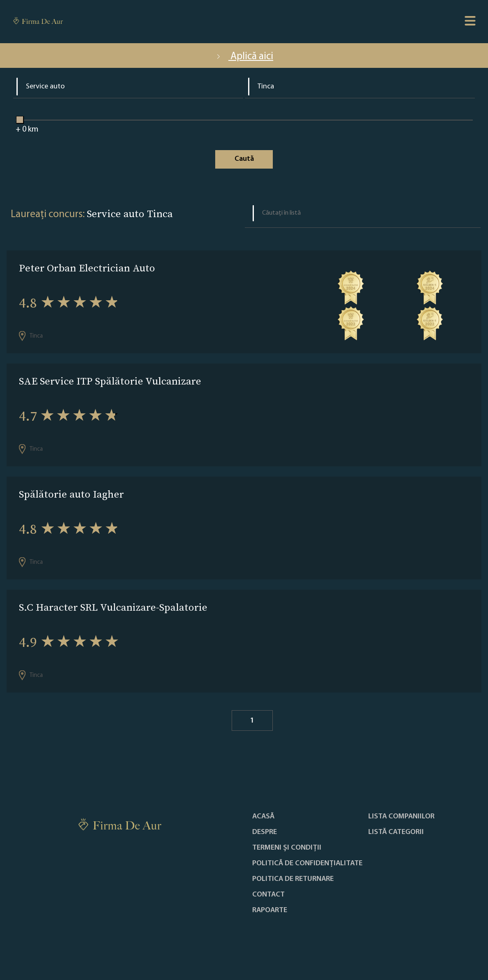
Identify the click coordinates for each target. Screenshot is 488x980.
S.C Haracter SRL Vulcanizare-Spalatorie (113, 607)
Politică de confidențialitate (307, 864)
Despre (265, 832)
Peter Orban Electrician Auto (87, 268)
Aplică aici (244, 57)
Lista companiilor (401, 817)
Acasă (263, 817)
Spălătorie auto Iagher (71, 494)
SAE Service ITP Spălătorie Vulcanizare (110, 381)
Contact (268, 895)
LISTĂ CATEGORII (396, 832)
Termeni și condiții (287, 848)
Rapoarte (270, 910)
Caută (244, 159)
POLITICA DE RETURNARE (293, 879)
